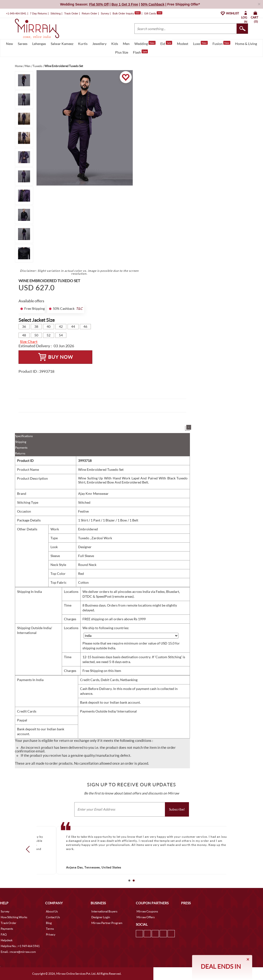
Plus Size (122, 52)
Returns (20, 453)
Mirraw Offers (146, 917)
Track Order (71, 13)
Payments (21, 448)
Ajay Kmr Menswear (93, 493)
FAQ (4, 934)
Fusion (221, 43)
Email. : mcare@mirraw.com (18, 952)
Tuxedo (84, 538)
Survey (105, 13)
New (9, 44)
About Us (52, 911)
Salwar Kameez (62, 44)
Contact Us (53, 917)
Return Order (89, 13)
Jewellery (99, 44)
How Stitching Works (14, 917)
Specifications (24, 436)
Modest (183, 44)
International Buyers (104, 911)
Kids (115, 44)
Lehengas (39, 44)
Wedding (145, 43)
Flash (140, 52)
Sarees (23, 44)
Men (126, 44)
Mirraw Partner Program (107, 923)
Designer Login (101, 917)
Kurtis (83, 44)
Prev (29, 849)
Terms (50, 929)
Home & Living (246, 44)
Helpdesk (7, 940)
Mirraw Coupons (147, 911)
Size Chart (29, 342)
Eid (166, 43)
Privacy (51, 934)
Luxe (200, 43)
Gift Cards (153, 13)
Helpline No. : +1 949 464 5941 (20, 946)
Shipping (21, 442)
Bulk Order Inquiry (123, 13)
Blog (49, 923)
